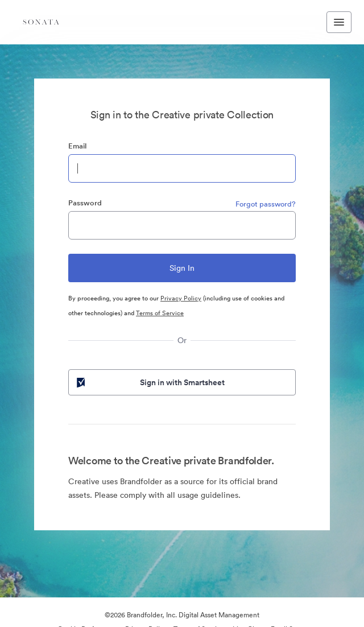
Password (85, 203)
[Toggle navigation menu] (339, 22)
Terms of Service (160, 313)
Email (77, 146)
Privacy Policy (181, 298)
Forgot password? (266, 204)
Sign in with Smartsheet (150, 382)
